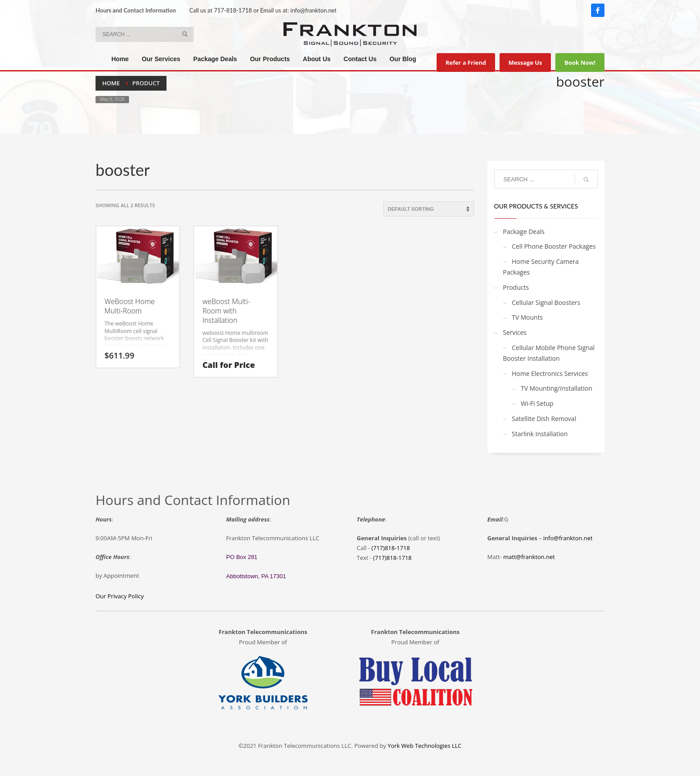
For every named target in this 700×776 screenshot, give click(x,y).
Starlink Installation (540, 434)
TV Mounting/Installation (557, 388)
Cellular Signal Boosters (546, 302)
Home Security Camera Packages (541, 267)
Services (515, 332)
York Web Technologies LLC (425, 746)
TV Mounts (528, 317)
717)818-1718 (393, 558)
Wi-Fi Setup (537, 403)
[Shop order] (429, 209)
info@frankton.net (314, 10)
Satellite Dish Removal (544, 419)
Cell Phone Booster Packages (554, 246)
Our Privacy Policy (120, 596)
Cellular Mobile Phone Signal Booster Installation (549, 353)
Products (516, 287)
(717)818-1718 (391, 548)
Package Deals (524, 232)
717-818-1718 (233, 10)
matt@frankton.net (529, 557)
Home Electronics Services (550, 373)
